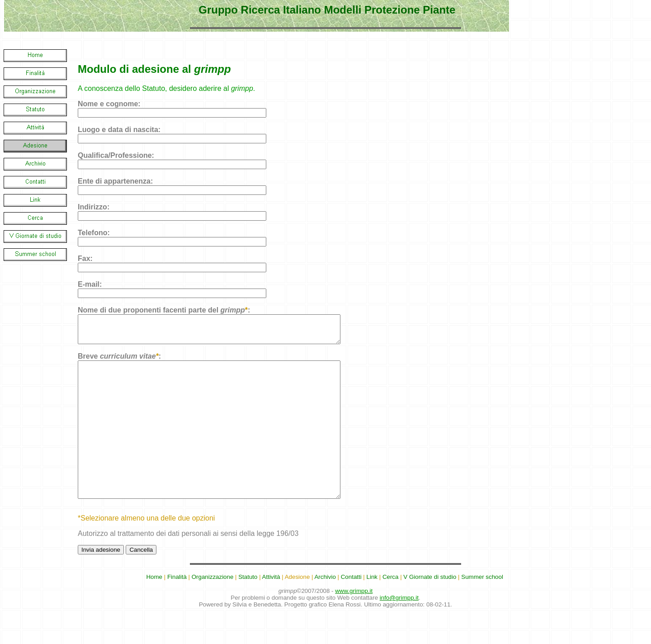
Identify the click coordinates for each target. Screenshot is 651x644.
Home (154, 609)
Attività (271, 609)
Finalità (177, 609)
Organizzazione (213, 609)
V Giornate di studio (430, 609)
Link (372, 609)
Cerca (391, 609)
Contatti (351, 609)
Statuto (248, 609)
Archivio (325, 609)
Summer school (482, 609)
